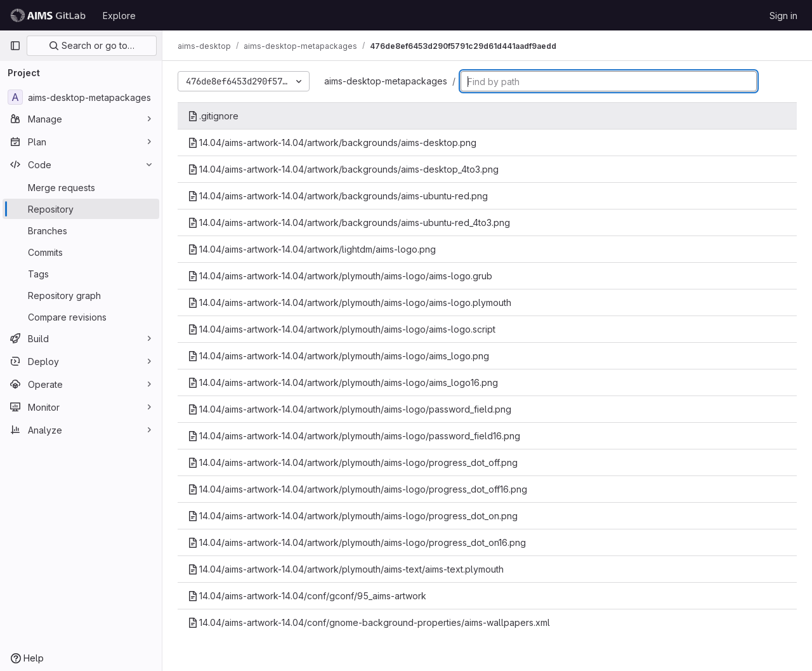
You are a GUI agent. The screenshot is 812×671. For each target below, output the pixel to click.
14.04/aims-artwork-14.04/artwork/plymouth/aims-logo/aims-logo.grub (340, 276)
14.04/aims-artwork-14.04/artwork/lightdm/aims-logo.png (312, 249)
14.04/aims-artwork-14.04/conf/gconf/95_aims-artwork (307, 596)
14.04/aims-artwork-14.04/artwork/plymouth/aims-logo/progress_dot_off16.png (357, 489)
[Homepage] (50, 15)
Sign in (783, 16)
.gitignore (213, 116)
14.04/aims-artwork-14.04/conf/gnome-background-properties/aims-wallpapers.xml (369, 622)
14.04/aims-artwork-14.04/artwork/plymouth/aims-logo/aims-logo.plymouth (350, 302)
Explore (119, 16)
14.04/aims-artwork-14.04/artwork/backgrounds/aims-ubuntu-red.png (338, 196)
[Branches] (81, 230)
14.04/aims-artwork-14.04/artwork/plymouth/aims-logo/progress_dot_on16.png (357, 542)
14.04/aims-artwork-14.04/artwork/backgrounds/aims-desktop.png (332, 143)
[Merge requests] (81, 187)
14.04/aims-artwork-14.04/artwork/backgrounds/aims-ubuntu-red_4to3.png (349, 223)
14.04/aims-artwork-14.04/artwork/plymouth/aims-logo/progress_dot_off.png (353, 462)
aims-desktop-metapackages (386, 81)
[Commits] (81, 252)
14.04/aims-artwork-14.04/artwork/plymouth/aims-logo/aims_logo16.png (343, 382)
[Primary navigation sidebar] (15, 46)
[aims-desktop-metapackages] (81, 97)
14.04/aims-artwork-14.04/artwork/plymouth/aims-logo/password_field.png (350, 409)
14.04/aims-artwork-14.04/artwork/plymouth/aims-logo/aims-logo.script (342, 329)
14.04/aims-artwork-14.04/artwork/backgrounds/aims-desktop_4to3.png (343, 169)
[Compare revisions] (81, 317)
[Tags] (81, 274)
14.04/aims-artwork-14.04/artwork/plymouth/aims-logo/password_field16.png (354, 436)
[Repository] (81, 209)
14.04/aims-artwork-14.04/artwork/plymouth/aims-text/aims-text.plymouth (346, 569)
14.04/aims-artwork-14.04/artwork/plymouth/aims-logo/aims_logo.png (338, 356)
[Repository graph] (81, 295)
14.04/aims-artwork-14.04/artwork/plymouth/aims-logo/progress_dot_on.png (353, 516)
